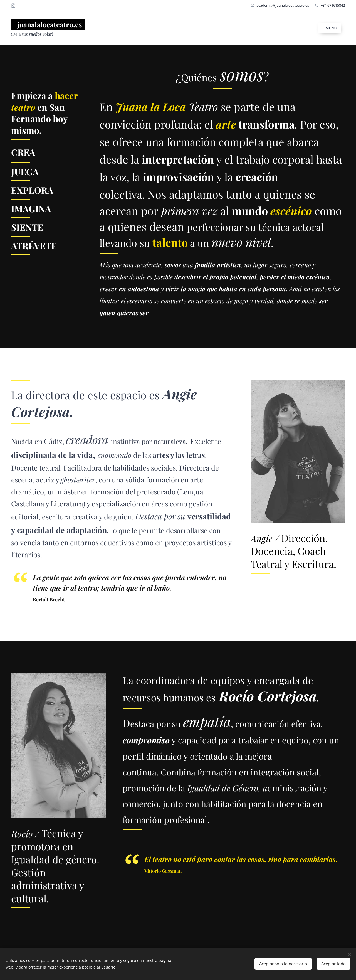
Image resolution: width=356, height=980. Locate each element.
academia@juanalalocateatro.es (283, 5)
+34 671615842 (333, 5)
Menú (329, 28)
